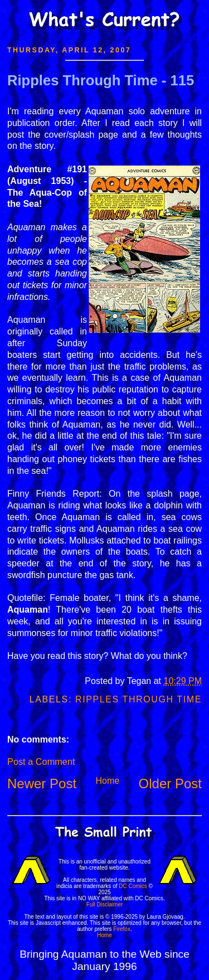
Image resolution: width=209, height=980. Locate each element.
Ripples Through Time (138, 699)
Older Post (170, 783)
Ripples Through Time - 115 (101, 80)
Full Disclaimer (105, 904)
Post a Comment (41, 761)
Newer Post (42, 783)
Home (107, 781)
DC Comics (133, 886)
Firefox (122, 929)
